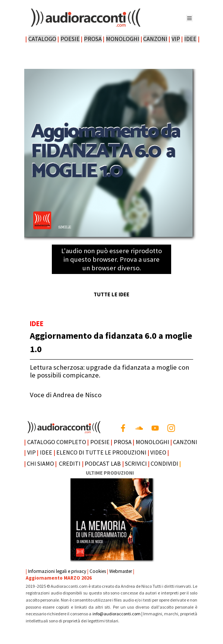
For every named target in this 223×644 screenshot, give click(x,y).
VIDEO (158, 452)
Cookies (98, 571)
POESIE (70, 39)
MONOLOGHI (123, 39)
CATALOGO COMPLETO (57, 442)
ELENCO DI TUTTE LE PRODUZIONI (101, 452)
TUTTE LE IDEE (111, 294)
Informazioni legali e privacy (57, 571)
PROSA (93, 39)
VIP (176, 39)
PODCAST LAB (103, 463)
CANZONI (155, 39)
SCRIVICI (136, 463)
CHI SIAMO (40, 463)
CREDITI (70, 463)
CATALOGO (42, 39)
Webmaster (121, 571)
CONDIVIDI (164, 463)
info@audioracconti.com (117, 614)
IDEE (190, 39)
